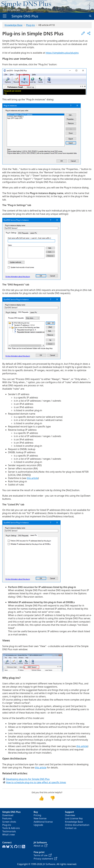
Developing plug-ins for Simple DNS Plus (28, 779)
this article (32, 478)
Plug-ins (30, 25)
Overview (70, 815)
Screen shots (9, 822)
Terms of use (43, 855)
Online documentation (77, 825)
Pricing (37, 815)
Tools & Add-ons (11, 828)
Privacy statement (45, 859)
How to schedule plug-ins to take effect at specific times (36, 782)
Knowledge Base (14, 25)
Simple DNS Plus (25, 16)
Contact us (71, 828)
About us (40, 846)
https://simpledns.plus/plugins (62, 53)
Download (8, 815)
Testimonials (9, 831)
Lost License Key (74, 818)
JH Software (49, 864)
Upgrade (38, 825)
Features (7, 818)
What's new (9, 835)
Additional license (43, 822)
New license (40, 818)
